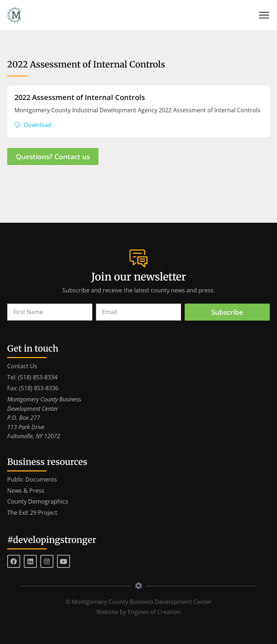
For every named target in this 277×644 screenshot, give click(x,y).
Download (38, 125)
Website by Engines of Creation (138, 612)
